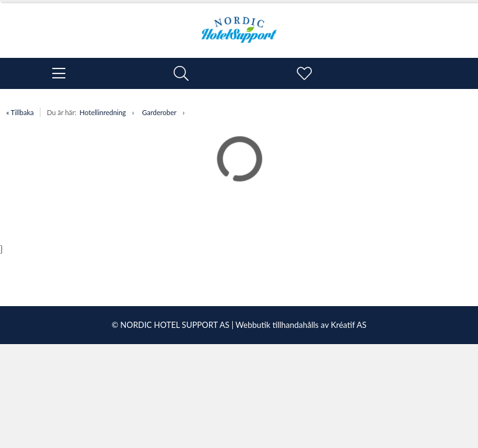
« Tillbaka (20, 112)
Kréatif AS (348, 325)
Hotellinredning (103, 112)
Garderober (159, 112)
